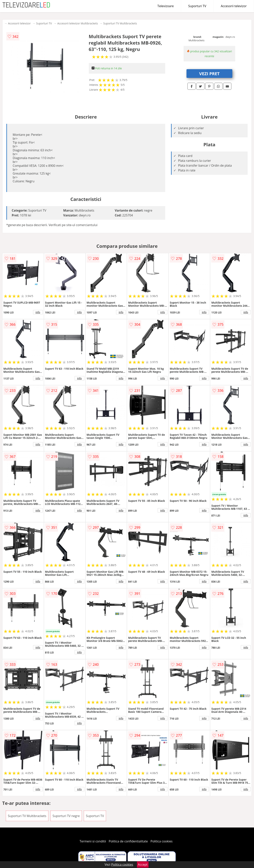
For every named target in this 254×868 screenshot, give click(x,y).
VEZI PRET (210, 73)
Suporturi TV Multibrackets (120, 23)
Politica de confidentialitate (128, 841)
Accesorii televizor (234, 6)
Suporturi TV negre (66, 816)
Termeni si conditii (93, 841)
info (38, 312)
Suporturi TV (197, 6)
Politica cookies (162, 841)
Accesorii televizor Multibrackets (78, 23)
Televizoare (166, 6)
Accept (143, 865)
